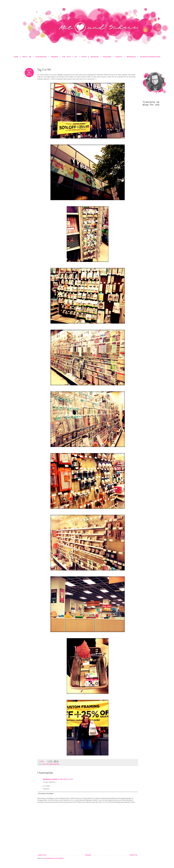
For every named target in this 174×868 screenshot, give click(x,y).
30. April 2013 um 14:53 (65, 779)
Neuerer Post (42, 855)
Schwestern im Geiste (50, 779)
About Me (27, 57)
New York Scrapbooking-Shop (51, 764)
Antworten (46, 789)
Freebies (54, 57)
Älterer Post (134, 855)
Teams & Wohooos (90, 57)
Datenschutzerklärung (150, 57)
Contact (119, 57)
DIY (76, 57)
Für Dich (66, 57)
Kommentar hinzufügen (46, 794)
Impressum (131, 57)
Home (16, 57)
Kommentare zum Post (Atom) (54, 858)
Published (107, 57)
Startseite (88, 855)
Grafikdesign (42, 57)
